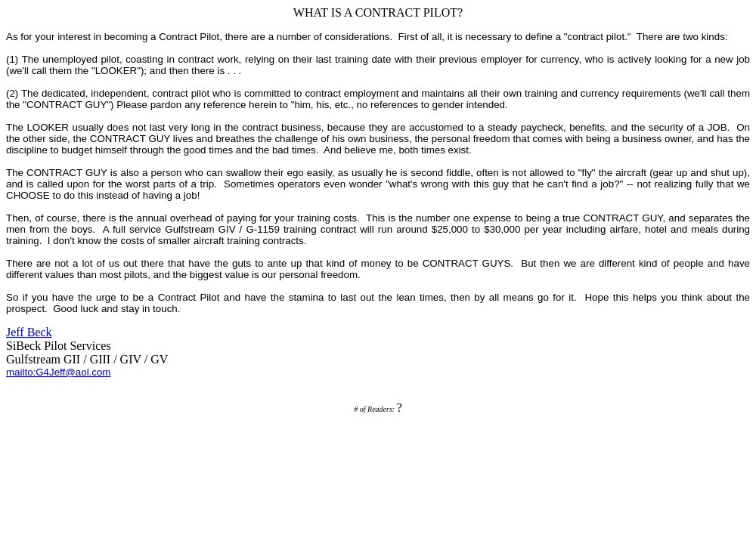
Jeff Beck (29, 332)
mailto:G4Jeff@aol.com (58, 372)
